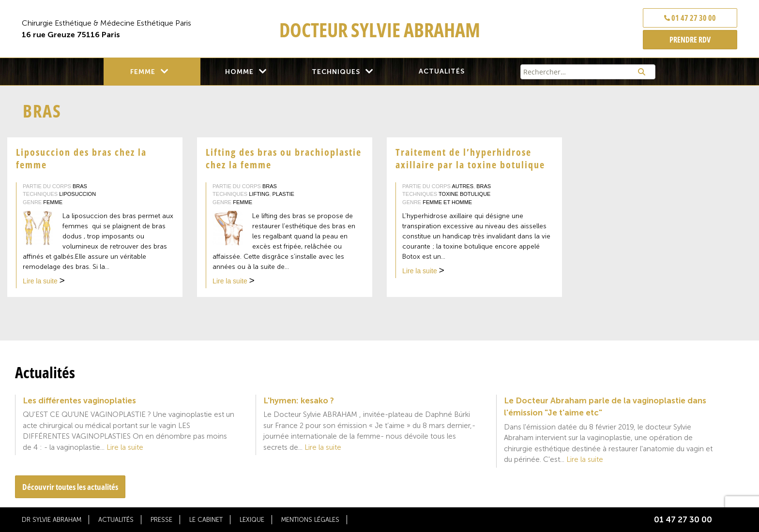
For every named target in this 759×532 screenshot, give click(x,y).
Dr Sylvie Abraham (52, 520)
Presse (161, 520)
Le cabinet (206, 520)
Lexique (252, 520)
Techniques (336, 72)
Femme (143, 72)
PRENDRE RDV (690, 40)
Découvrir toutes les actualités (70, 487)
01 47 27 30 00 (690, 18)
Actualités (442, 71)
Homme (239, 72)
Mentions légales (310, 520)
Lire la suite (44, 282)
